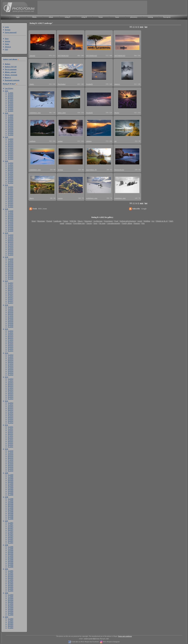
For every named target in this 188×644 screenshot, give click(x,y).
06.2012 (11, 414)
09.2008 (11, 504)
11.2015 (10, 333)
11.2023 (10, 141)
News (7, 38)
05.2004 (11, 607)
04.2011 (10, 441)
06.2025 (11, 102)
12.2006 (11, 547)
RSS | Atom (42, 209)
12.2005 (11, 571)
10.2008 (11, 502)
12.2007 (11, 523)
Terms (7, 44)
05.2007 (11, 535)
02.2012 (11, 421)
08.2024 (11, 122)
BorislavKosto (119, 170)
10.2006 (11, 550)
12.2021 (11, 187)
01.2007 (11, 543)
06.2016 (11, 318)
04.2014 (11, 369)
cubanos (89, 141)
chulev (32, 84)
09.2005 (11, 576)
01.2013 (11, 399)
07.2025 (11, 100)
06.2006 (11, 558)
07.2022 (11, 172)
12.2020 (11, 211)
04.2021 (11, 201)
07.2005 (11, 580)
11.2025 (10, 93)
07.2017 (11, 292)
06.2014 (11, 366)
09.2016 (11, 312)
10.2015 (11, 334)
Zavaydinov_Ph (91, 170)
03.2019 (11, 251)
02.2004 (11, 613)
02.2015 (11, 349)
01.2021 (11, 207)
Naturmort (88, 221)
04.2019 (11, 249)
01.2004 (11, 615)
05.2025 (11, 104)
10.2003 (11, 622)
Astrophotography (114, 223)
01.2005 (11, 591)
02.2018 (11, 277)
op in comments (11, 69)
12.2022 (11, 163)
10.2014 (11, 358)
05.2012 (11, 415)
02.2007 (11, 541)
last (146, 27)
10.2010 (11, 454)
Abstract (69, 223)
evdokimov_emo (35, 113)
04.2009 (11, 489)
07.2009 (11, 484)
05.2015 (11, 343)
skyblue (60, 170)
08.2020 (11, 218)
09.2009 (11, 480)
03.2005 (11, 587)
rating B (84, 17)
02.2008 (11, 517)
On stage (102, 223)
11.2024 (10, 117)
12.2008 (11, 499)
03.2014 (11, 371)
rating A (67, 17)
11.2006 (10, 548)
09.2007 (11, 528)
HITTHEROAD (63, 56)
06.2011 (10, 438)
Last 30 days (9, 88)
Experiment (108, 221)
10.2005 (11, 574)
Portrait (49, 221)
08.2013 (11, 386)
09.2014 (11, 360)
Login (7, 27)
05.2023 (11, 151)
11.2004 (10, 596)
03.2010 (11, 467)
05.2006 (11, 559)
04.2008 (11, 513)
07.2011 (10, 436)
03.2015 (11, 347)
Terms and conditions (125, 636)
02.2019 (11, 253)
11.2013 (10, 381)
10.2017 (11, 286)
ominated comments (12, 80)
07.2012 (11, 412)
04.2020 (11, 225)
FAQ (6, 49)
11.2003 (10, 620)
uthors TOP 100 (11, 67)
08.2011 (10, 434)
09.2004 (11, 600)
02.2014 (11, 373)
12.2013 (11, 379)
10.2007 (11, 526)
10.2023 (11, 142)
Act (153, 221)
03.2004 (11, 611)
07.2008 (11, 508)
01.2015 (11, 351)
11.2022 (10, 165)
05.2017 (11, 295)
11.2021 (10, 189)
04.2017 (11, 297)
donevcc (117, 84)
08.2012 (11, 410)
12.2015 (11, 331)
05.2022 (11, 175)
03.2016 (11, 323)
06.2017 (11, 294)
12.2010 (11, 451)
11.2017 (10, 285)
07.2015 (11, 340)
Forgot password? (11, 32)
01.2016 (11, 327)
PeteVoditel (62, 84)
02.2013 (11, 397)
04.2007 (11, 537)
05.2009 (11, 487)
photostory (134, 17)
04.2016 (11, 321)
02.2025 (11, 109)
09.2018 (11, 264)
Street (34, 221)
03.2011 (10, 443)
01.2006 (11, 567)
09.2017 (11, 288)
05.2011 (10, 439)
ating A (8, 77)
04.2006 (11, 561)
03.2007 (11, 539)
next (142, 27)
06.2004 (11, 606)
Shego (32, 198)
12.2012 (11, 403)
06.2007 (11, 534)
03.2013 (11, 395)
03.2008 (11, 515)
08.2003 (11, 626)
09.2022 (11, 168)
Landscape (58, 221)
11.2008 (10, 501)
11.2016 (10, 309)
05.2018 (11, 271)
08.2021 (11, 194)
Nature (66, 221)
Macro (80, 221)
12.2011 (10, 427)
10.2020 (11, 214)
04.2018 (11, 273)
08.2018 (11, 266)
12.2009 (11, 475)
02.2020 (11, 229)
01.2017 (11, 303)
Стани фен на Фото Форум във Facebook (85, 642)
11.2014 (10, 357)
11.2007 (10, 524)
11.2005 (10, 572)
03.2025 (11, 107)
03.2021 (11, 203)
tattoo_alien (62, 113)
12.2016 (11, 307)
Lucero (60, 198)
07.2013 (11, 388)
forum (101, 17)
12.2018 (11, 259)
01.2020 (11, 231)
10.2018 (11, 262)
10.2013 (11, 382)
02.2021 (11, 205)
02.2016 (11, 325)
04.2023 (11, 153)
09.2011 (10, 432)
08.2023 (11, 146)
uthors (7, 64)
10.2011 (10, 430)
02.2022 (11, 181)
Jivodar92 (89, 84)
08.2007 (11, 530)
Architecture (98, 221)
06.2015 (11, 342)
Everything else (79, 223)
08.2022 (11, 170)
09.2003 (11, 624)
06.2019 (11, 246)
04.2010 (11, 465)
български (167, 17)
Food (116, 221)
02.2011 (10, 445)
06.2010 (11, 462)
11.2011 (10, 429)
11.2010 (10, 453)
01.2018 (11, 279)
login (18, 17)
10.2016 (11, 310)
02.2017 (11, 301)
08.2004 (11, 602)
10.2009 (11, 478)
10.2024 (11, 118)
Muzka (117, 113)
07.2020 (11, 220)
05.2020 (11, 223)
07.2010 (11, 460)
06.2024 (11, 126)
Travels (89, 223)
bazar (117, 17)
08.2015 (11, 338)
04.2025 (11, 105)
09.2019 (11, 240)
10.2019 (11, 238)
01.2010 (11, 471)
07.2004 (11, 604)
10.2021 (11, 190)
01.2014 (11, 375)
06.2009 (11, 486)
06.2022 (11, 174)
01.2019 (11, 255)
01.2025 (11, 111)
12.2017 (11, 283)
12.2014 (11, 355)
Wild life (73, 221)
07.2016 (11, 316)
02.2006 (11, 565)
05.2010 (11, 463)
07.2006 (11, 556)
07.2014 (11, 364)
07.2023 (11, 148)
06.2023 (11, 150)
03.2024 (11, 131)
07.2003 (11, 628)
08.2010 (11, 458)
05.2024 (11, 128)
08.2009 (11, 482)
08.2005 (11, 578)
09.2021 (11, 192)
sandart (60, 141)
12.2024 (11, 115)
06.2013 (11, 390)
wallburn (32, 141)
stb (115, 141)
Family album (127, 223)
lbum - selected (10, 72)
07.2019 (11, 244)
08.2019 (11, 242)
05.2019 (11, 247)
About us (8, 47)
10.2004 (11, 598)
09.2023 (11, 144)
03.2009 (11, 491)
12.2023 (11, 139)
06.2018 (11, 270)
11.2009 (10, 477)
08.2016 (11, 314)
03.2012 (11, 419)
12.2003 (11, 619)
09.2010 (11, 456)
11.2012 (10, 405)
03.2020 (11, 227)
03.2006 (11, 563)
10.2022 (11, 166)
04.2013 (11, 393)
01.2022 (11, 183)
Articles (7, 41)
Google (144, 209)
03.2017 (11, 299)
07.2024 (11, 124)
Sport (96, 223)
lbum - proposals (11, 75)
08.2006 (11, 554)
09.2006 (11, 552)
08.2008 (11, 506)
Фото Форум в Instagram (111, 642)
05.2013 (11, 391)
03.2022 (11, 179)
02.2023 (11, 157)
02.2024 (11, 133)
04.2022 (11, 177)
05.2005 (11, 583)
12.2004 (11, 595)
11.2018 (10, 261)
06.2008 (11, 510)
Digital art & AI (162, 221)
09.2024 (11, 120)
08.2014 (11, 362)
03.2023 (11, 155)
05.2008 (11, 511)
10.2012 (11, 406)
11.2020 (10, 213)
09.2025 (11, 96)
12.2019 (11, 235)
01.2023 (11, 159)
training (150, 17)
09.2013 (11, 384)
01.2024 (11, 135)
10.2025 (11, 94)
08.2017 (11, 290)
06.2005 (11, 582)
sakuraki (32, 56)
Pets (143, 223)
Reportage (41, 221)
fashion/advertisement (128, 221)
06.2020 (11, 222)
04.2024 (11, 129)
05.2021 (11, 199)
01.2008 (11, 519)
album (51, 17)
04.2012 (11, 417)
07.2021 (11, 196)
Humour (137, 223)
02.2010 (11, 469)
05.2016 (11, 319)
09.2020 (11, 216)
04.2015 (11, 345)
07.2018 (11, 268)
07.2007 (11, 532)
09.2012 (11, 408)
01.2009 (11, 495)
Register (8, 30)
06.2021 (11, 198)
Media (34, 17)
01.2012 (11, 423)
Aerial (140, 221)
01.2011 (10, 447)
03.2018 (11, 275)
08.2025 (11, 98)
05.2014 (11, 367)
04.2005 (11, 585)
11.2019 (10, 237)
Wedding (147, 221)
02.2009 (11, 493)
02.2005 (11, 589)
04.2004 (11, 609)
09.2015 (11, 336)
